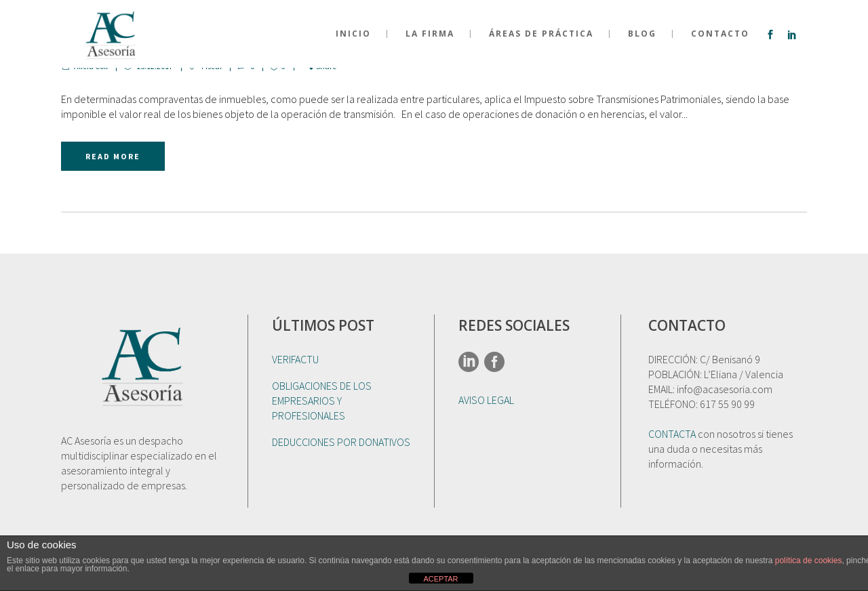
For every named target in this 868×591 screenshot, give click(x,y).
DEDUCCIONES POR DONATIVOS (341, 442)
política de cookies (809, 561)
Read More (113, 156)
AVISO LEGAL (486, 400)
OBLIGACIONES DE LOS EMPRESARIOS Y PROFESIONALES (322, 401)
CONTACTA (672, 434)
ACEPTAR (440, 579)
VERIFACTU (295, 359)
